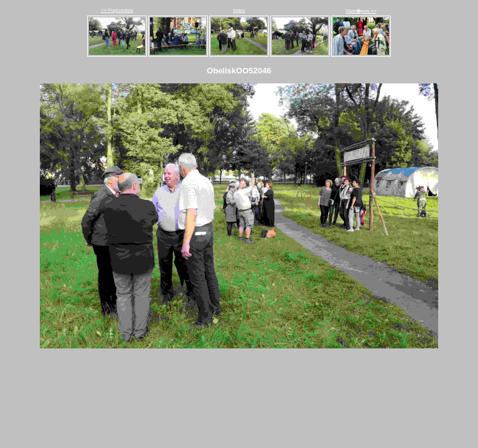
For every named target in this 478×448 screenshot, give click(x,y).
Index (239, 10)
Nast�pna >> (361, 11)
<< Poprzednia (117, 10)
